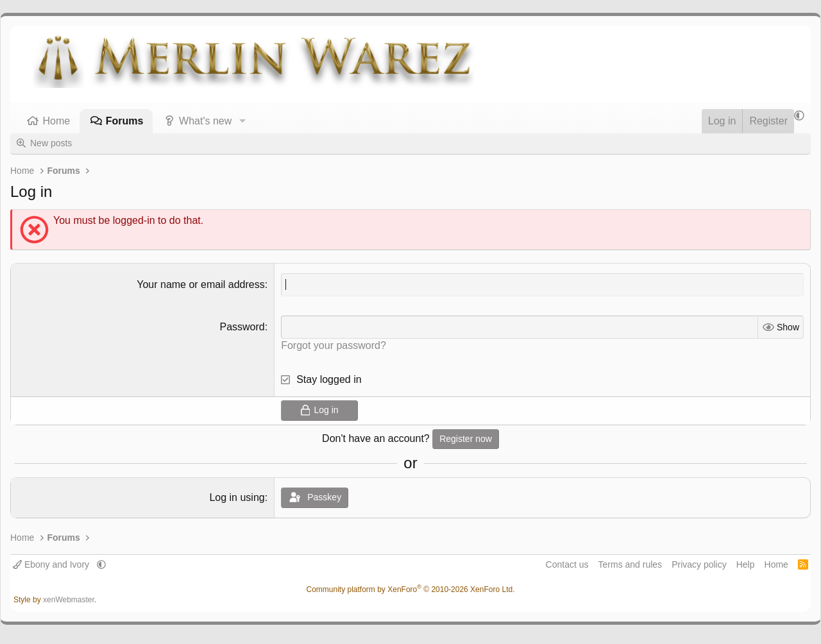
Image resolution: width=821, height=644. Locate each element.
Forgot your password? (334, 345)
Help (746, 564)
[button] (242, 121)
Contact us (567, 564)
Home (57, 121)
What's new (205, 121)
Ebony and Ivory (52, 564)
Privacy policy (699, 564)
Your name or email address (201, 284)
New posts (51, 143)
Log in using (237, 497)
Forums (125, 121)
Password (242, 327)
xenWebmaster (69, 600)
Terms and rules (631, 564)
